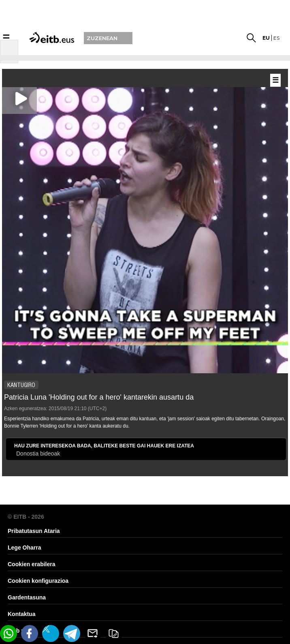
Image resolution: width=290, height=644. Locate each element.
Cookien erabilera (32, 564)
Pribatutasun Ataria (34, 531)
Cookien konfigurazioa (38, 581)
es (276, 38)
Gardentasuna (27, 597)
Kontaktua (21, 614)
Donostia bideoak (38, 454)
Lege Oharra (24, 548)
